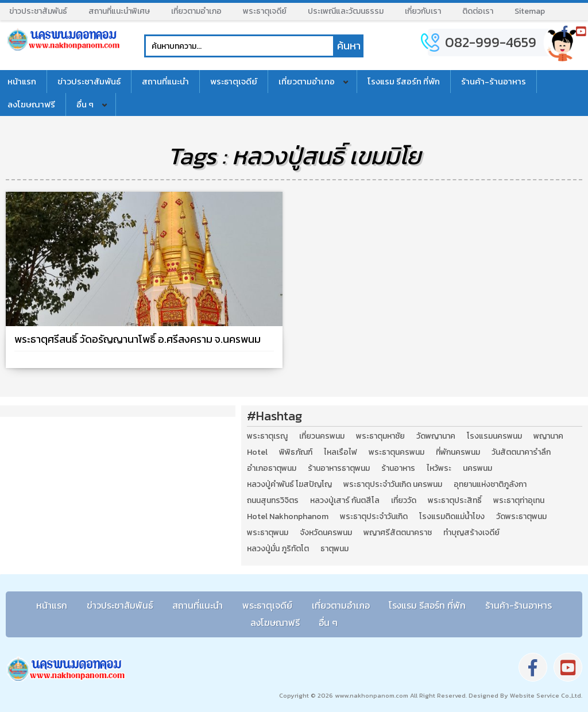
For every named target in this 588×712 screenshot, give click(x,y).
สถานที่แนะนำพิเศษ (119, 11)
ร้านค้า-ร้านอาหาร (494, 81)
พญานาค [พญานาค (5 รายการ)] (548, 436)
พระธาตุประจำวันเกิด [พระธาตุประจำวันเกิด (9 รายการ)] (374, 517)
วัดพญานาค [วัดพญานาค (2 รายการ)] (436, 436)
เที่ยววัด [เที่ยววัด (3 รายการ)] (404, 501)
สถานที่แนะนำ (165, 81)
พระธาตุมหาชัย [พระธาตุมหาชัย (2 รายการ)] (380, 436)
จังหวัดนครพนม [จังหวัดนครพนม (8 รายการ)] (326, 533)
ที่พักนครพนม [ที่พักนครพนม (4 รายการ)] (458, 452)
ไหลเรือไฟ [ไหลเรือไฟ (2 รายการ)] (341, 452)
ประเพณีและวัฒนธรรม (346, 11)
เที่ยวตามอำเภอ (196, 11)
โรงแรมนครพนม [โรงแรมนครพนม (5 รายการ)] (494, 436)
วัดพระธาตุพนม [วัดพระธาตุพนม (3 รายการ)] (521, 517)
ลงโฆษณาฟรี (275, 622)
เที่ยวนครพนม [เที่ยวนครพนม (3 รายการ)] (322, 436)
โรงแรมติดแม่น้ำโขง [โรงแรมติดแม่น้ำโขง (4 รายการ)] (452, 517)
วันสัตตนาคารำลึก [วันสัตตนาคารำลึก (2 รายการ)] (521, 452)
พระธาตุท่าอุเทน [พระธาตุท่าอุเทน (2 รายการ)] (519, 501)
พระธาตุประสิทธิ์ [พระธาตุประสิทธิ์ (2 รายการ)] (455, 501)
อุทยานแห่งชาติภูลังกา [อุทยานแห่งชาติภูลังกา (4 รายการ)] (490, 485)
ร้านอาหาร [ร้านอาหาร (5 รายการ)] (398, 469)
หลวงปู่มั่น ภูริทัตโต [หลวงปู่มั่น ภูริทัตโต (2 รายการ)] (278, 549)
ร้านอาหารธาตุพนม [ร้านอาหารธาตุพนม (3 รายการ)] (339, 469)
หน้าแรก (52, 605)
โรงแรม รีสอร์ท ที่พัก (404, 81)
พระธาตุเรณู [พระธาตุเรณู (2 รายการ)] (267, 436)
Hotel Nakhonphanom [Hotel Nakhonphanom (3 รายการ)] (288, 517)
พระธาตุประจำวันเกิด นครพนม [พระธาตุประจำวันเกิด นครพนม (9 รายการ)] (393, 485)
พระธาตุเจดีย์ (265, 11)
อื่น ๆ (85, 104)
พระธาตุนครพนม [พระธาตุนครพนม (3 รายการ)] (396, 452)
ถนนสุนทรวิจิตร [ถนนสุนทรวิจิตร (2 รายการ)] (273, 501)
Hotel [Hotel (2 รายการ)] (257, 452)
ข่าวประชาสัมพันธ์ (38, 11)
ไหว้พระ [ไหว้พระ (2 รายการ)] (439, 469)
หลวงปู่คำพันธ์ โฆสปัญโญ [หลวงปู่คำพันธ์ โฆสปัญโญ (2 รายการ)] (289, 485)
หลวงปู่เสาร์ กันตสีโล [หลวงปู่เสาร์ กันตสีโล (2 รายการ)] (345, 501)
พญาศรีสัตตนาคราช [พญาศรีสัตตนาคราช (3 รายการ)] (398, 533)
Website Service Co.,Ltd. (545, 695)
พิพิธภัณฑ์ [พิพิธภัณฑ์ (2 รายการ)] (296, 452)
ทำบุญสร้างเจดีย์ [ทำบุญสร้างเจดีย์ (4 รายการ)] (471, 533)
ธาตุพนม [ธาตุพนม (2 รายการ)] (334, 549)
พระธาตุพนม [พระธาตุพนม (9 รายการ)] (268, 533)
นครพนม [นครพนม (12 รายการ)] (477, 469)
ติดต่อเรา (478, 11)
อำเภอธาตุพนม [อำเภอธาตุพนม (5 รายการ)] (272, 469)
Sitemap (530, 11)
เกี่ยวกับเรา (423, 11)
